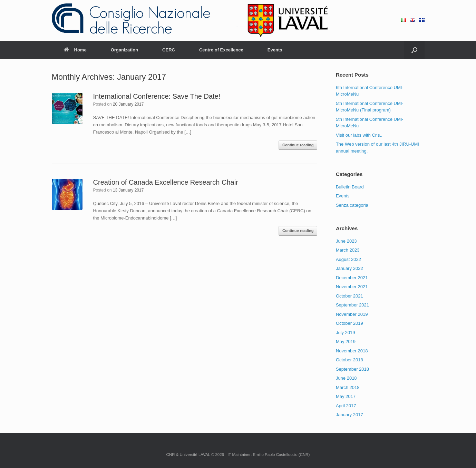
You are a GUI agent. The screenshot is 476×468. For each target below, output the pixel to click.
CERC (169, 50)
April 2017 (346, 406)
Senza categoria (352, 205)
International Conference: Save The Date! (157, 96)
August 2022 (348, 259)
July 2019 (346, 333)
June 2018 (346, 378)
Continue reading (298, 145)
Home (75, 50)
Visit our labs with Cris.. (359, 135)
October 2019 (349, 323)
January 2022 (349, 268)
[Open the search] (414, 50)
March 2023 (348, 250)
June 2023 (346, 241)
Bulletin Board (350, 187)
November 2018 (352, 351)
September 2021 (352, 305)
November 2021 (352, 287)
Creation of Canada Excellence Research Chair (166, 182)
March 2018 (348, 387)
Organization (124, 50)
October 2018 (349, 360)
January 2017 (349, 415)
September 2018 (352, 369)
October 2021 (349, 296)
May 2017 (346, 396)
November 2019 (352, 314)
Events (275, 50)
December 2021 (352, 278)
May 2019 (346, 342)
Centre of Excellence (221, 50)
